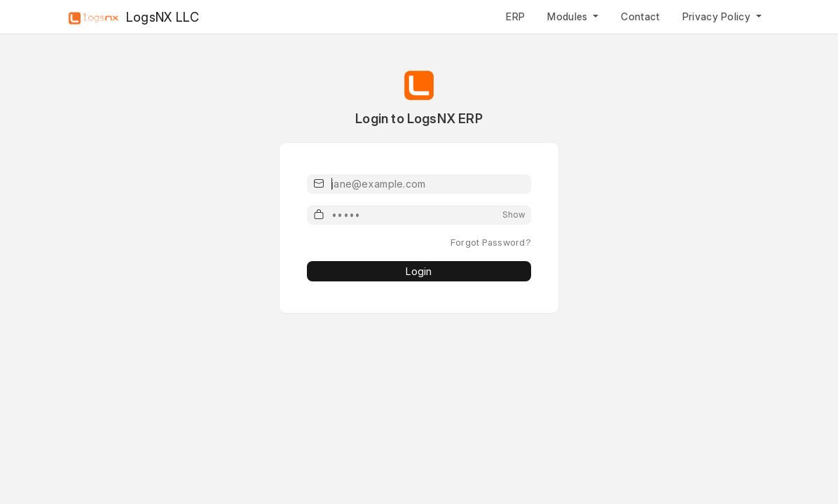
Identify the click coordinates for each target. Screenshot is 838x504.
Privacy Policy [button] (718, 16)
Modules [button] (569, 16)
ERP (515, 16)
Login (419, 271)
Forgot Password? (491, 242)
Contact (640, 16)
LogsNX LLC (132, 18)
